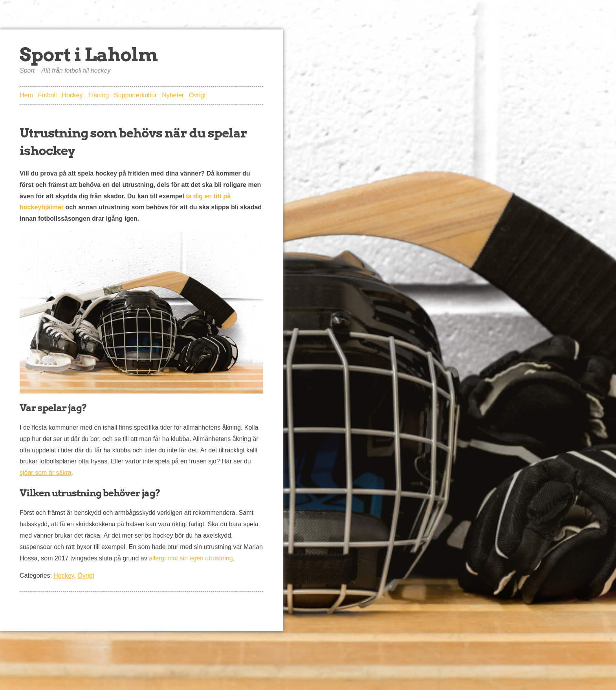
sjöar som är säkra (46, 473)
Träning (99, 95)
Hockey (72, 95)
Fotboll (48, 95)
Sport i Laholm (89, 55)
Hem (26, 95)
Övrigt (197, 95)
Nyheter (173, 95)
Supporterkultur (135, 95)
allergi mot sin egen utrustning (191, 558)
